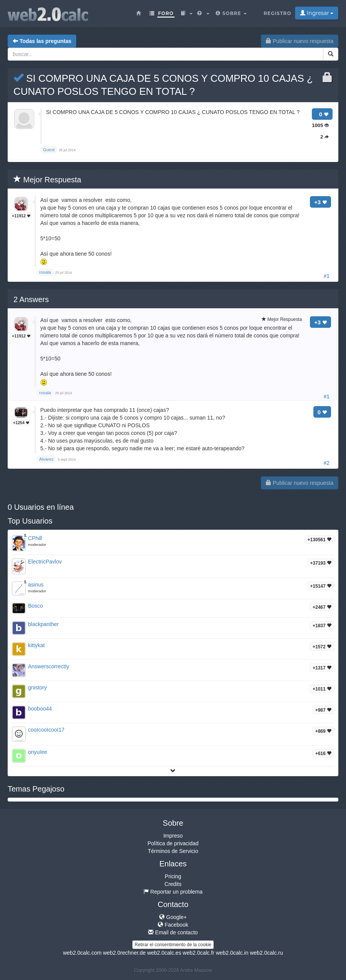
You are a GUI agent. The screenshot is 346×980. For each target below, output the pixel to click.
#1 (326, 276)
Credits (173, 884)
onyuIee (38, 752)
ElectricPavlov (45, 562)
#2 (326, 463)
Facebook (173, 925)
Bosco (35, 606)
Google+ (173, 917)
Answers (31, 299)
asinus (36, 585)
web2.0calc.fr (198, 953)
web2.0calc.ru (266, 953)
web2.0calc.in (232, 953)
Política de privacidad (173, 843)
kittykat (36, 645)
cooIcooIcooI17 (46, 730)
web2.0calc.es (164, 953)
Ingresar (317, 13)
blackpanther (43, 624)
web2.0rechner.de (124, 953)
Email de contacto (173, 932)
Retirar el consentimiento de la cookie (173, 945)
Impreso (173, 836)
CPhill (35, 538)
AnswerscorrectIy (49, 666)
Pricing (173, 876)
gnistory (37, 687)
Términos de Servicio (173, 851)
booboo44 (40, 709)
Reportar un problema (173, 892)
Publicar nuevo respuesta (300, 41)
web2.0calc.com (82, 953)
